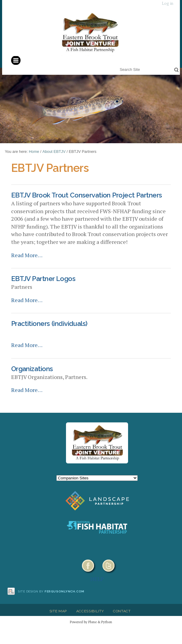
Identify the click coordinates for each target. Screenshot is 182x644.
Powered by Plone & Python (91, 622)
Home (34, 152)
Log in (168, 3)
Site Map (58, 611)
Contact (122, 611)
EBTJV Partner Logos (43, 279)
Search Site (119, 66)
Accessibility (90, 611)
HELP (97, 579)
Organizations (32, 369)
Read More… (27, 255)
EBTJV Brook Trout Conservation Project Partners (87, 195)
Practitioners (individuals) (49, 324)
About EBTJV (54, 152)
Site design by (51, 591)
